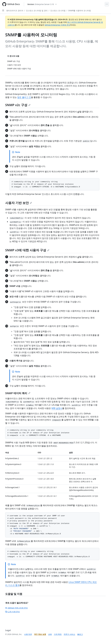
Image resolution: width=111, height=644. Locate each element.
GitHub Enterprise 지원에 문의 (57, 25)
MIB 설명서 (57, 408)
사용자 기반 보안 (19, 203)
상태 (50, 634)
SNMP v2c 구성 (18, 105)
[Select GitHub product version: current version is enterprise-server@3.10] (42, 4)
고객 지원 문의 (12, 612)
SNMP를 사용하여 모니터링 (80, 11)
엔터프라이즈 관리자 (15, 11)
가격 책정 (58, 634)
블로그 (80, 634)
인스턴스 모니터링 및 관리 (37, 11)
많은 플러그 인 (24, 97)
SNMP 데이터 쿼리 (18, 393)
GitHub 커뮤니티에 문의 (16, 608)
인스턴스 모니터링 (58, 11)
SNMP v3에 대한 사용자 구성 (27, 250)
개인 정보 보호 (40, 634)
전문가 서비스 (69, 634)
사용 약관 (28, 634)
